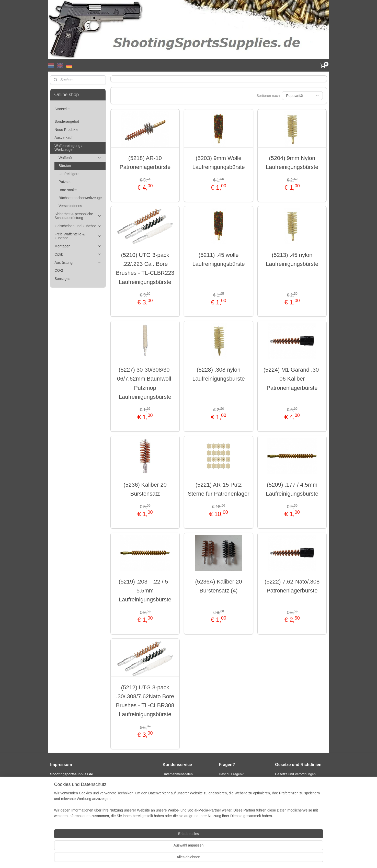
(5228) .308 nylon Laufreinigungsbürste (219, 374)
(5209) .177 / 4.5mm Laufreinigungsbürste (292, 489)
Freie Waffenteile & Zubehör (78, 236)
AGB (278, 779)
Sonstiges (62, 279)
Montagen (78, 246)
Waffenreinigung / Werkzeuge (78, 148)
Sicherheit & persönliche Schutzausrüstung (78, 216)
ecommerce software (201, 859)
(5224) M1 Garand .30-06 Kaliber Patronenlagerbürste (292, 379)
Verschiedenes (70, 206)
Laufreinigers (69, 174)
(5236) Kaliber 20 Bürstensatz (145, 489)
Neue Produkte (66, 130)
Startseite (62, 109)
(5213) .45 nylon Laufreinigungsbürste (292, 259)
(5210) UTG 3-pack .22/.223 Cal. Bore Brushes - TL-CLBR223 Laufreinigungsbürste (145, 269)
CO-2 (59, 270)
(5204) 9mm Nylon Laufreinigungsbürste (292, 163)
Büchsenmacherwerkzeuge (80, 198)
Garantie (169, 801)
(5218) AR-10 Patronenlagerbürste (145, 163)
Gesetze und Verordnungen (295, 774)
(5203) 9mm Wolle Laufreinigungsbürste (219, 163)
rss (184, 859)
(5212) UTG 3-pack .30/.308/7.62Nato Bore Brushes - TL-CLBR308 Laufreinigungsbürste (145, 701)
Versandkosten (174, 790)
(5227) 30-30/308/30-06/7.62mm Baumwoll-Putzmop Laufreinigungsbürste (145, 383)
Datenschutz (284, 785)
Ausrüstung (78, 263)
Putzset (65, 182)
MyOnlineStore (241, 859)
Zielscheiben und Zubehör (78, 226)
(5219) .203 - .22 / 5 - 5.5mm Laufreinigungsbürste (145, 591)
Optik (78, 254)
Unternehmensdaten (178, 774)
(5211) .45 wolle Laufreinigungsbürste (219, 259)
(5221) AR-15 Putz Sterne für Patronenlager (219, 489)
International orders (177, 806)
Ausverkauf (63, 138)
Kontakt (168, 779)
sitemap (175, 859)
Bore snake (68, 190)
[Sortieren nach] (302, 96)
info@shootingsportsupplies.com (243, 790)
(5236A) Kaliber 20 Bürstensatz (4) (219, 586)
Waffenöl (80, 158)
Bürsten (65, 166)
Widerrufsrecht (173, 796)
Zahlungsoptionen (176, 785)
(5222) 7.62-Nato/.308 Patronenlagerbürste (292, 586)
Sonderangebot (67, 121)
